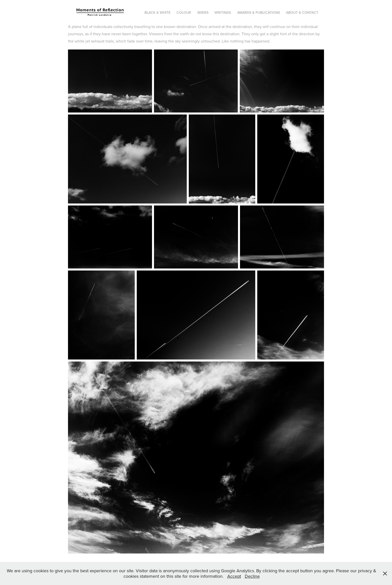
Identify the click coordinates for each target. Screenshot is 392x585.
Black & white (157, 12)
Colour (184, 12)
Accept (234, 576)
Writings (223, 12)
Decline (252, 576)
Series (203, 12)
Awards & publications (259, 12)
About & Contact (302, 12)
